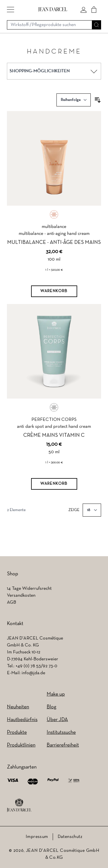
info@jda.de (33, 673)
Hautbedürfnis (22, 720)
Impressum (37, 837)
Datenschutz (70, 837)
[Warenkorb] (54, 291)
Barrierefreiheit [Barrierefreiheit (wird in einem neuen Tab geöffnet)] (63, 745)
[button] (11, 10)
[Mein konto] (84, 10)
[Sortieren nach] (74, 100)
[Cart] (94, 10)
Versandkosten (21, 596)
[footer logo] (19, 806)
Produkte (17, 732)
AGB (12, 602)
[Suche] (96, 25)
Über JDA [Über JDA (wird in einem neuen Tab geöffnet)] (57, 720)
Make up (56, 694)
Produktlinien (21, 745)
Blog (51, 707)
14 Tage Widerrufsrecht (29, 589)
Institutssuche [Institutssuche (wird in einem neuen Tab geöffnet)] (61, 732)
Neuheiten (18, 707)
